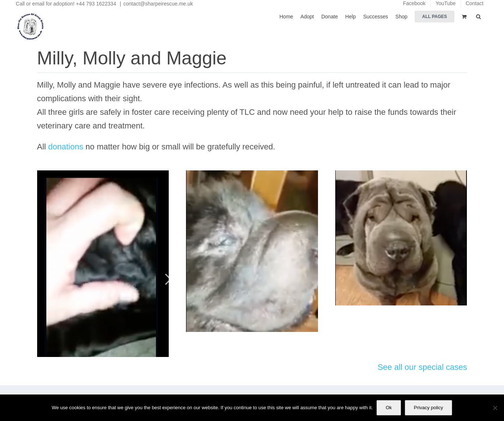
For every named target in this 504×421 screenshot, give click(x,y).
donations (66, 147)
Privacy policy (428, 408)
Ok (389, 408)
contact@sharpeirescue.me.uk (158, 4)
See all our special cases (422, 367)
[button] (478, 16)
